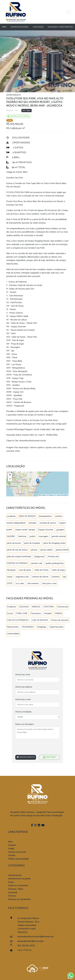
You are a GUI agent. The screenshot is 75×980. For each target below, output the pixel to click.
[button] (38, 481)
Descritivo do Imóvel (20, 27)
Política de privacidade (18, 859)
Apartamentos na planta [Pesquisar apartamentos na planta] (19, 879)
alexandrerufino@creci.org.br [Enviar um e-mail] (30, 941)
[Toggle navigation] (68, 12)
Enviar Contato (26, 757)
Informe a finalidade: (23, 712)
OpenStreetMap (62, 495)
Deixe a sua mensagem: (25, 724)
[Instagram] (35, 825)
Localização (38, 27)
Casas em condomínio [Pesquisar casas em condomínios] (18, 885)
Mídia (4, 27)
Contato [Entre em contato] (12, 855)
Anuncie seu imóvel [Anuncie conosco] (17, 852)
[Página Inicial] (16, 12)
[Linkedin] (39, 825)
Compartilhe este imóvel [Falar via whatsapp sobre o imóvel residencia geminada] (18, 116)
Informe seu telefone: (24, 687)
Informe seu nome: (23, 675)
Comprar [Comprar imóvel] (12, 845)
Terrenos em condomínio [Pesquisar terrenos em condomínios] (19, 899)
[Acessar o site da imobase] (37, 968)
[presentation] (36, 747)
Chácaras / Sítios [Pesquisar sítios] (16, 889)
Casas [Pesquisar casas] (11, 882)
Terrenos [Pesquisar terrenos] (12, 896)
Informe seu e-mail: (23, 700)
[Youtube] (43, 825)
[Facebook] (32, 825)
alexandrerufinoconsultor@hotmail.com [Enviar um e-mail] (30, 937)
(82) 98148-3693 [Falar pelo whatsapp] (26, 946)
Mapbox (52, 495)
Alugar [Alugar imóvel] (11, 848)
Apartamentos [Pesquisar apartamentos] (15, 875)
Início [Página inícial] (10, 842)
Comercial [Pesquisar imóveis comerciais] (13, 892)
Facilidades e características (60, 27)
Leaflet (43, 495)
